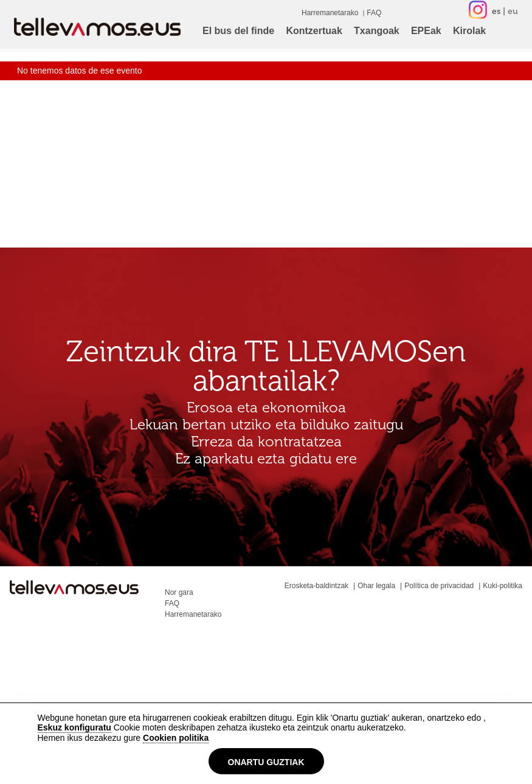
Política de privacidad (439, 586)
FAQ (374, 13)
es (496, 11)
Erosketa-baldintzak (316, 586)
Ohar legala (376, 586)
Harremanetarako (330, 13)
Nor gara (179, 592)
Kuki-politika (503, 586)
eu (513, 11)
